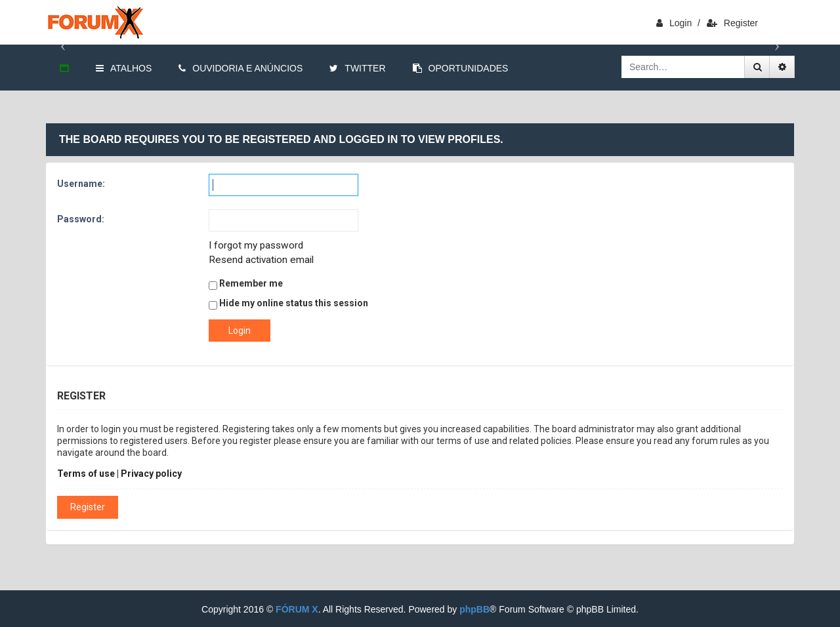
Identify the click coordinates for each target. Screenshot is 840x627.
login (674, 23)
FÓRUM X (297, 609)
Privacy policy (151, 474)
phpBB (474, 609)
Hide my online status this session (288, 304)
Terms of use (86, 474)
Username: (81, 184)
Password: (81, 219)
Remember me (246, 284)
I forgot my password (256, 245)
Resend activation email (261, 260)
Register (732, 23)
